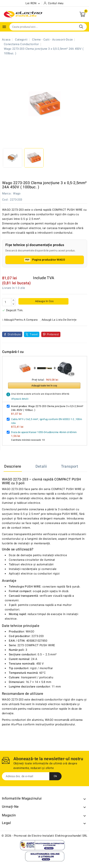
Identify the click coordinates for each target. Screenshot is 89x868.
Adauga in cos (44, 301)
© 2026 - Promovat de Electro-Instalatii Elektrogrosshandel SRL (44, 836)
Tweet (34, 334)
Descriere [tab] (13, 466)
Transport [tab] (70, 466)
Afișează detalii (20, 399)
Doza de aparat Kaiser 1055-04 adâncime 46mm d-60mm (44, 432)
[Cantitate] (7, 302)
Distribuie (14, 334)
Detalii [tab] (41, 466)
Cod (5, 200)
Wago (17, 193)
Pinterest (53, 334)
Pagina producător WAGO (49, 260)
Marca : (7, 193)
